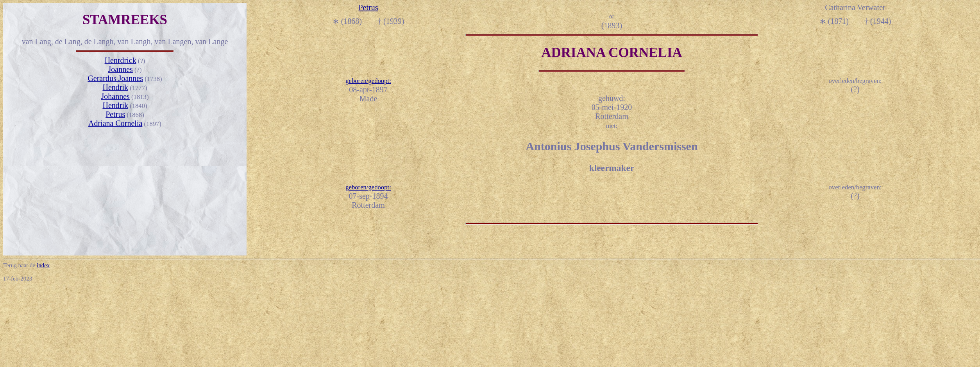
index (43, 265)
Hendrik (115, 87)
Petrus (115, 114)
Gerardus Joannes (115, 78)
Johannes (115, 96)
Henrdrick (121, 60)
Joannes (121, 69)
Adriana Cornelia (115, 123)
